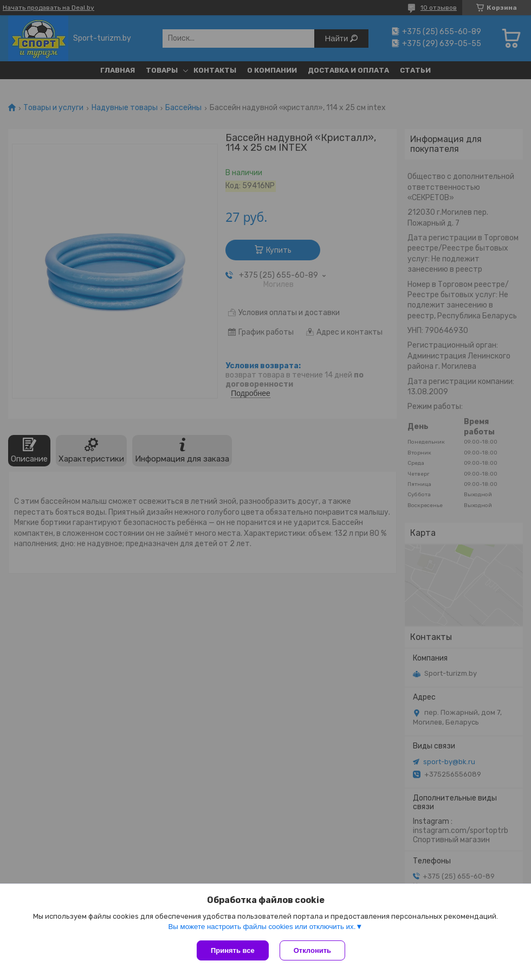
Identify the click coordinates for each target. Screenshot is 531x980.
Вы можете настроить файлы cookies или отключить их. (262, 927)
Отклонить (312, 950)
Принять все (233, 950)
